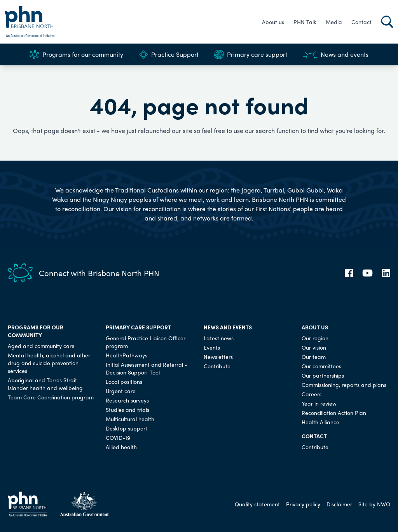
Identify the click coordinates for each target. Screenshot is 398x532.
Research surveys (127, 400)
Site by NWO (374, 504)
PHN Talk (305, 22)
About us (273, 22)
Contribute (217, 366)
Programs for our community (76, 54)
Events (212, 347)
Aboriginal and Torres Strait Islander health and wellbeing (45, 384)
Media (334, 22)
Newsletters (218, 357)
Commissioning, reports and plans (344, 385)
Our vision (314, 347)
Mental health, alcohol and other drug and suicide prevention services (49, 363)
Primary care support (251, 54)
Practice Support (169, 54)
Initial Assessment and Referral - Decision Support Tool (147, 368)
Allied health (121, 447)
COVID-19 (118, 437)
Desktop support (127, 428)
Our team (314, 357)
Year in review (319, 403)
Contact (361, 22)
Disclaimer (339, 504)
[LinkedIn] (386, 273)
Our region (315, 338)
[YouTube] (367, 273)
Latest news (219, 338)
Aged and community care (41, 346)
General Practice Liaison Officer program (146, 342)
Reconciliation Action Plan (334, 413)
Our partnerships (323, 375)
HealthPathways (127, 355)
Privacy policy (303, 504)
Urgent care (121, 391)
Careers (312, 394)
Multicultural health (130, 419)
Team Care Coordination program (51, 397)
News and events (336, 54)
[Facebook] (349, 273)
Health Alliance (320, 422)
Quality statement (257, 504)
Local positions (124, 381)
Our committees (321, 366)
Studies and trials (127, 409)
